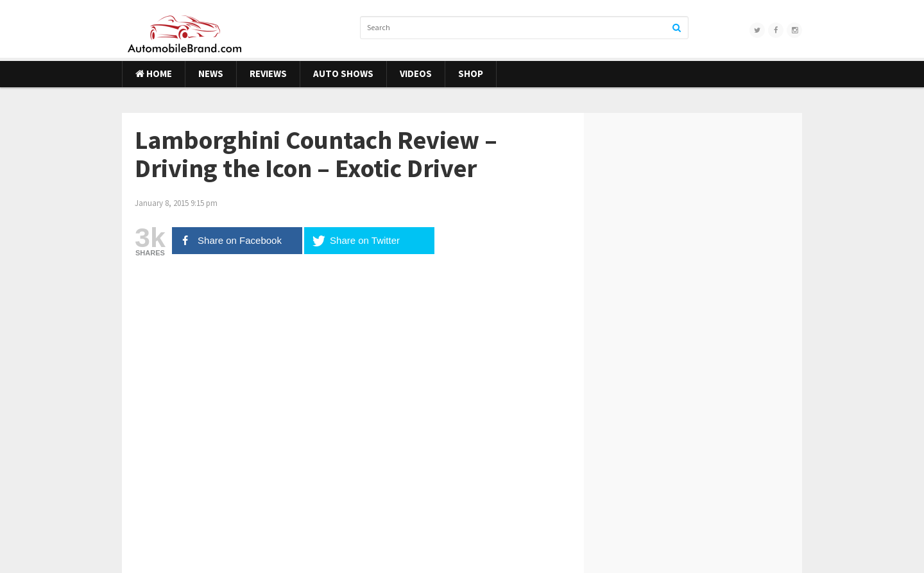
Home (154, 73)
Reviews (268, 73)
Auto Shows (343, 73)
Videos (416, 73)
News (211, 73)
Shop (471, 73)
